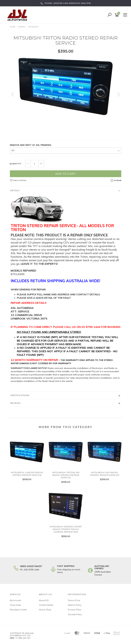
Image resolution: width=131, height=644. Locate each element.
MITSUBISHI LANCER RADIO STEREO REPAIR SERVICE (27, 474)
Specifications (20, 395)
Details (15, 190)
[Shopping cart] (117, 15)
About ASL (44, 600)
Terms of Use (74, 600)
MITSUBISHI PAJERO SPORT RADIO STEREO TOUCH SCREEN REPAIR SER (66, 529)
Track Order (15, 605)
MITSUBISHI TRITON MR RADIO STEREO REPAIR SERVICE (66, 475)
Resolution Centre (18, 610)
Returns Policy (75, 605)
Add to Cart (66, 174)
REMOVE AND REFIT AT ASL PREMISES (31, 145)
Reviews (16, 403)
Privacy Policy (75, 610)
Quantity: (16, 164)
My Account (15, 600)
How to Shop (45, 610)
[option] (66, 86)
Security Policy (75, 614)
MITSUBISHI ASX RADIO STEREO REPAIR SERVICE (105, 474)
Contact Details (46, 605)
